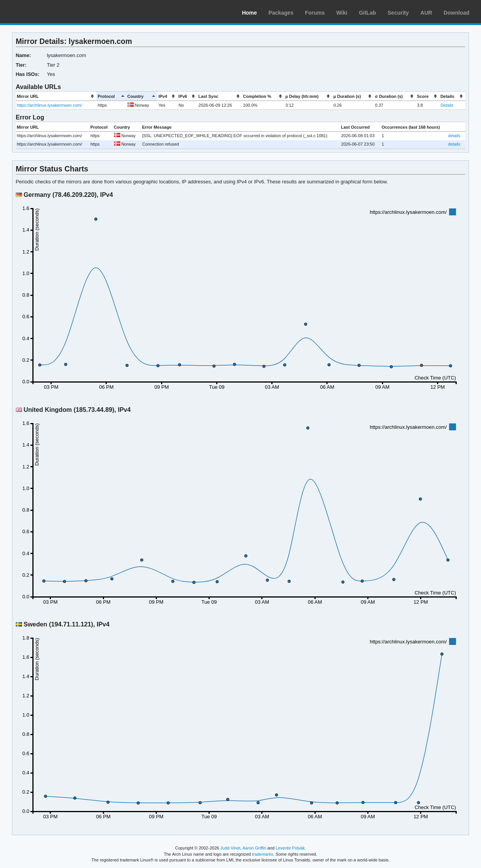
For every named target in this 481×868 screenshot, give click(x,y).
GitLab (367, 13)
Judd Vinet (230, 848)
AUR (426, 13)
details (454, 136)
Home (250, 13)
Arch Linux (42, 12)
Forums (315, 13)
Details (447, 105)
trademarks (263, 854)
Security (398, 13)
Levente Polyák (290, 848)
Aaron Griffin (254, 848)
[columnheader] (56, 96)
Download (457, 13)
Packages (281, 13)
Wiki (342, 13)
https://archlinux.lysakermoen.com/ (50, 105)
